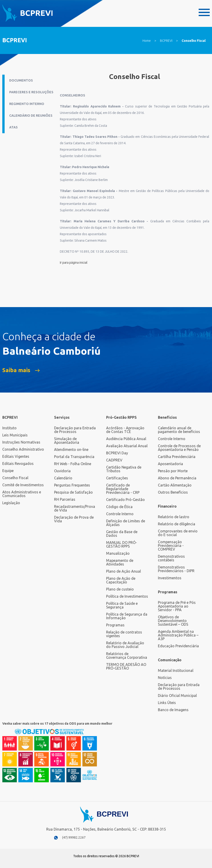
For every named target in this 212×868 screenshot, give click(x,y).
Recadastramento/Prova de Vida (75, 508)
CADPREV (114, 460)
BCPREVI (166, 41)
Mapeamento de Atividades (120, 562)
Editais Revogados (18, 464)
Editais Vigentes (16, 456)
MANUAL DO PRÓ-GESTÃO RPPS (122, 544)
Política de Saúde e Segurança (122, 605)
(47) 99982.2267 (74, 837)
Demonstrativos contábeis (171, 558)
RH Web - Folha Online (73, 464)
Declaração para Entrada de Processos (75, 430)
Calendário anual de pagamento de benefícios (179, 430)
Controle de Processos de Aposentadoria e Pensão (179, 448)
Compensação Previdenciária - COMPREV (171, 546)
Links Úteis (167, 703)
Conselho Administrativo (23, 449)
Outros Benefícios (173, 492)
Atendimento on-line (71, 450)
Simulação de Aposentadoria (67, 441)
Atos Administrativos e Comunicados (22, 494)
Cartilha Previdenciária (177, 457)
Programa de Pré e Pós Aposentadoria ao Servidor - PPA (177, 606)
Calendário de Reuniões (31, 116)
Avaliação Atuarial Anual (127, 446)
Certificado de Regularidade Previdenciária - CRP (123, 489)
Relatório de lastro (174, 517)
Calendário (63, 478)
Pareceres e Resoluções (31, 92)
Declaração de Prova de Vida (74, 519)
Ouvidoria (62, 471)
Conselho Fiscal (194, 41)
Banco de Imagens (173, 710)
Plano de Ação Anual (123, 571)
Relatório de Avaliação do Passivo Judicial (125, 645)
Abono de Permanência (177, 478)
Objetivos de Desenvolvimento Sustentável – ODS (173, 621)
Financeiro (167, 506)
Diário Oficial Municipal (177, 696)
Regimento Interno (27, 104)
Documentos (21, 80)
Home (147, 41)
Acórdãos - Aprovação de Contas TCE (125, 430)
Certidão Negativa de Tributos (124, 469)
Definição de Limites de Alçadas (126, 523)
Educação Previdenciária (178, 646)
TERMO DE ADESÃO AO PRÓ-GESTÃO (126, 666)
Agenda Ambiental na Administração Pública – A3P (178, 635)
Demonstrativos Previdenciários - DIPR (176, 569)
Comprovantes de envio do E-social (178, 533)
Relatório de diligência (177, 524)
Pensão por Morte (173, 471)
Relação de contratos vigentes (124, 634)
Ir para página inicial (74, 263)
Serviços (62, 417)
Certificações (117, 478)
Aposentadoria (170, 464)
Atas (13, 127)
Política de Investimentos (127, 596)
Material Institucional (176, 670)
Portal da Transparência (74, 457)
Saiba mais (16, 370)
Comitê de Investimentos (23, 485)
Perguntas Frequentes (72, 485)
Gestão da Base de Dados (122, 534)
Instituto (9, 428)
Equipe (8, 471)
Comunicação (170, 660)
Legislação (11, 503)
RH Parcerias (65, 499)
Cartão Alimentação (175, 485)
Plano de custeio (120, 589)
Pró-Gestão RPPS (121, 417)
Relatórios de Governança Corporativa (127, 656)
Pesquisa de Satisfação (73, 492)
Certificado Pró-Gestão (125, 500)
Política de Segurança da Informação (127, 616)
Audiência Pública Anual (126, 439)
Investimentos (170, 578)
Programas (115, 625)
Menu (204, 12)
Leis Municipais (15, 435)
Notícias (165, 678)
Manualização (118, 553)
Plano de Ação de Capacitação (121, 580)
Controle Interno (120, 514)
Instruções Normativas (21, 442)
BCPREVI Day (117, 453)
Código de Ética (119, 507)
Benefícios (167, 417)
